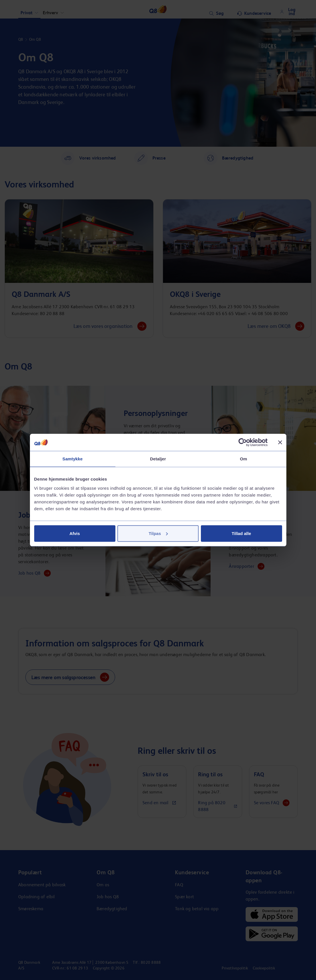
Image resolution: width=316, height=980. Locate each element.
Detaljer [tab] (158, 459)
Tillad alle (241, 533)
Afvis (75, 533)
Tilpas (158, 533)
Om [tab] (243, 459)
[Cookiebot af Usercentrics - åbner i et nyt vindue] (243, 442)
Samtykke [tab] (73, 459)
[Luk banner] (280, 442)
